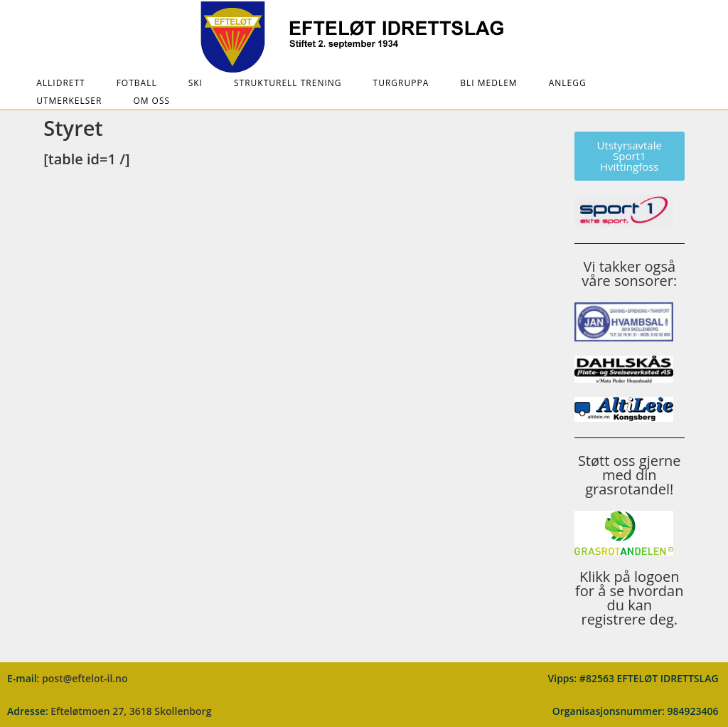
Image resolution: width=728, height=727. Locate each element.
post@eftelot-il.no (85, 678)
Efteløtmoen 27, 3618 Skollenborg (131, 711)
